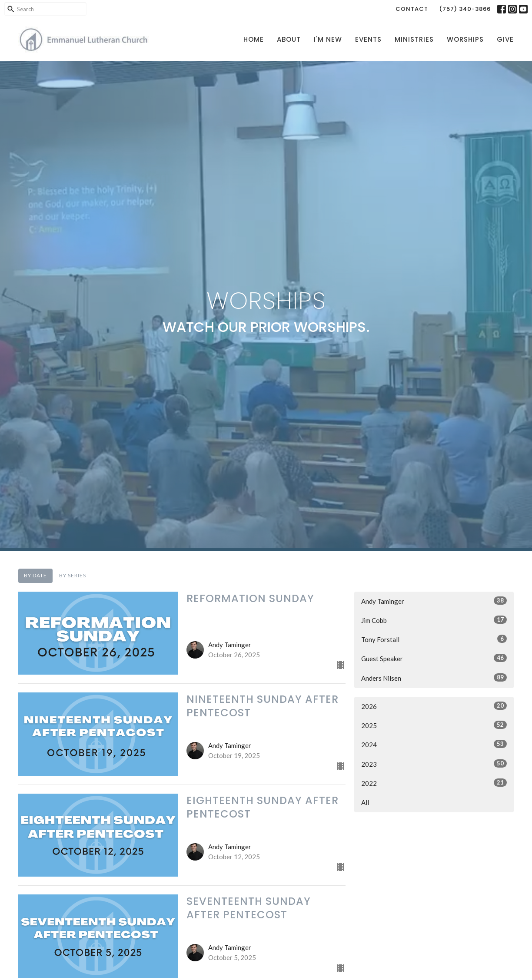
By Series (73, 575)
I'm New (328, 39)
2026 (434, 706)
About (289, 39)
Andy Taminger (434, 601)
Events (368, 39)
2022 (434, 783)
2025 (434, 725)
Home (254, 39)
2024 (434, 744)
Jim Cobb (434, 620)
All (365, 802)
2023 (434, 764)
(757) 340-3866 (465, 9)
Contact (412, 9)
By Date (35, 575)
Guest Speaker (434, 658)
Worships (465, 39)
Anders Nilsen (434, 678)
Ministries (414, 39)
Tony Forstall (434, 639)
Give (505, 39)
